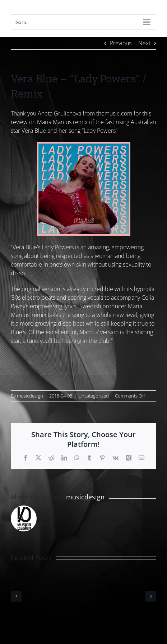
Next (144, 43)
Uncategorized (94, 396)
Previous (121, 43)
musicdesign (30, 396)
